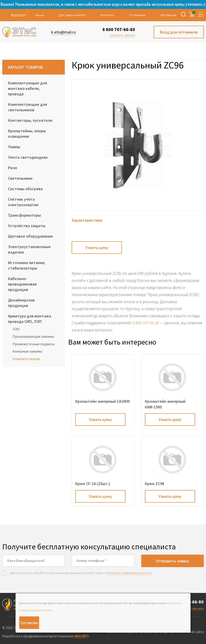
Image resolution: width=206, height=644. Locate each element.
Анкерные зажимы (27, 351)
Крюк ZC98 (155, 484)
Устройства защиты (27, 226)
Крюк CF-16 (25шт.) (93, 484)
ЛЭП (16, 329)
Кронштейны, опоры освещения (27, 134)
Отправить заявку (172, 561)
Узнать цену (97, 248)
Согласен (29, 623)
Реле (13, 168)
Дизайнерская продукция (21, 303)
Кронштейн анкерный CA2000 (102, 401)
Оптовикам (168, 15)
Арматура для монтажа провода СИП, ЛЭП (30, 319)
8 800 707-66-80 (119, 29)
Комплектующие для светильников (27, 107)
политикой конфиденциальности (129, 573)
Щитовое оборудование (30, 236)
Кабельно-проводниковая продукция (22, 284)
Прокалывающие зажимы (33, 336)
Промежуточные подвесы (34, 344)
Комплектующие (26, 359)
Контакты (107, 15)
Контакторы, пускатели (30, 120)
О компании (137, 15)
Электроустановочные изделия (29, 249)
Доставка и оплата (72, 15)
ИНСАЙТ (81, 636)
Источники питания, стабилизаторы (27, 265)
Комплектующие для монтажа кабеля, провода (27, 88)
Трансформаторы (24, 215)
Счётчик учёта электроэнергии (23, 202)
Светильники (20, 178)
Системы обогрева (25, 189)
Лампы (14, 147)
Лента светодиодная (28, 157)
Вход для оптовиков (179, 32)
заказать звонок (122, 35)
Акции (40, 15)
